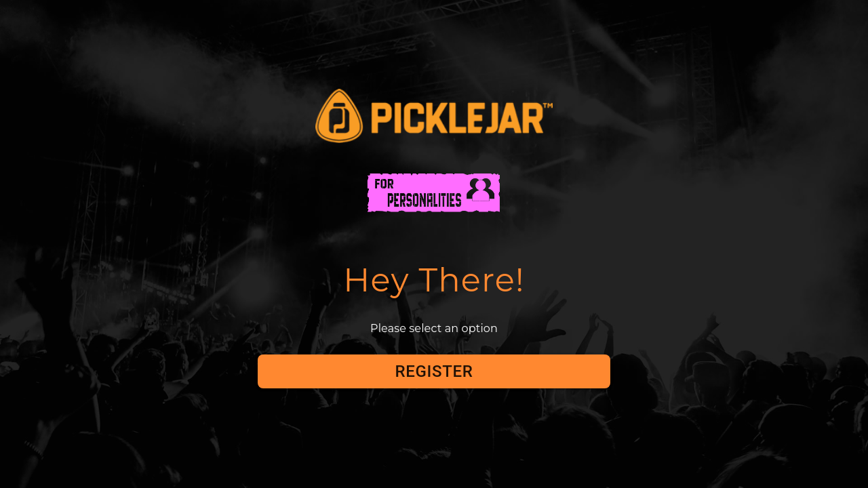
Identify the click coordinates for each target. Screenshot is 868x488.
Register (434, 371)
